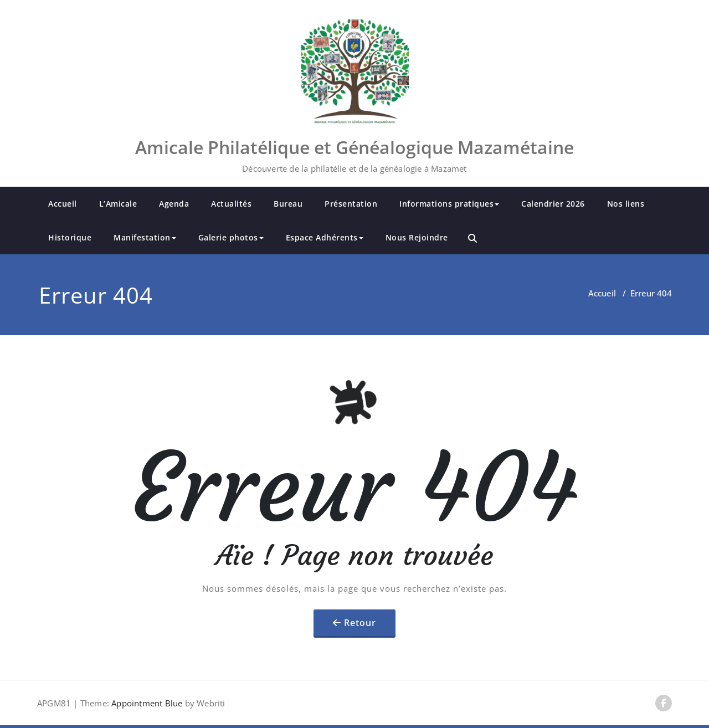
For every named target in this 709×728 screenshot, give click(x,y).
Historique (70, 237)
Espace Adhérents (325, 237)
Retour (360, 623)
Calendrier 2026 (553, 204)
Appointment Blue (146, 703)
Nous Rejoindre (417, 237)
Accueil (63, 204)
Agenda (174, 204)
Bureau (288, 204)
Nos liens (626, 204)
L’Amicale (118, 204)
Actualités (231, 204)
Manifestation (145, 237)
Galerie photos (231, 237)
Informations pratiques (449, 204)
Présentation (351, 204)
